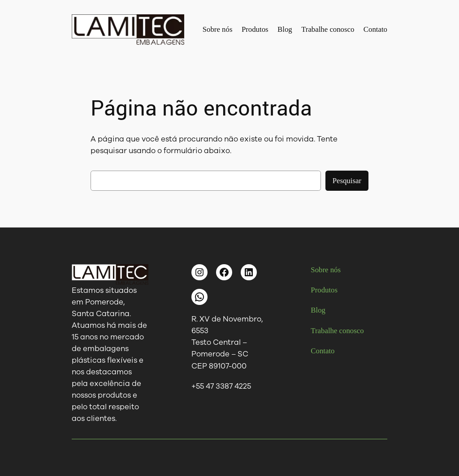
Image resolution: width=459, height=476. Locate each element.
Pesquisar (347, 181)
